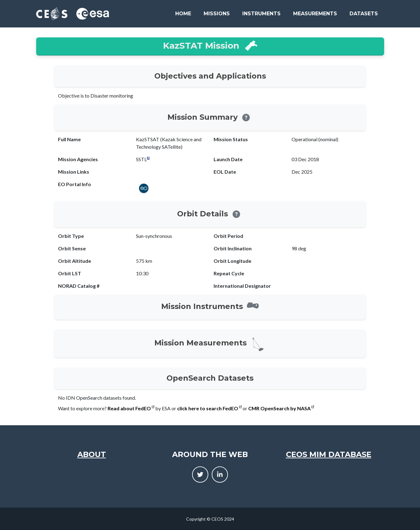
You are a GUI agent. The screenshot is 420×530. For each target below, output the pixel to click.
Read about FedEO (131, 408)
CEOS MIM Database (329, 454)
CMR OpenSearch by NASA (281, 408)
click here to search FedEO (209, 408)
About (92, 454)
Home (183, 14)
